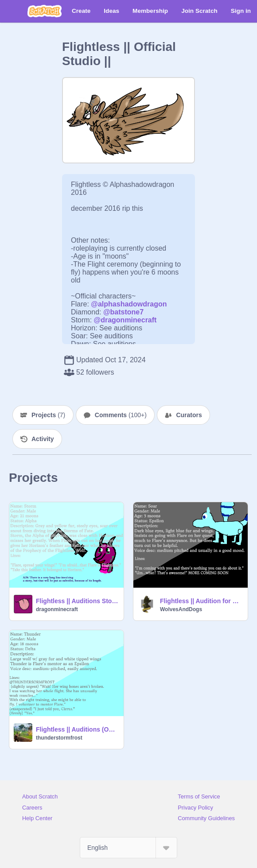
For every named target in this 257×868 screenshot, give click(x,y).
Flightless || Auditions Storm (77, 601)
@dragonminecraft (125, 320)
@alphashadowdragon (129, 304)
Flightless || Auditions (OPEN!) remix (77, 729)
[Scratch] (45, 11)
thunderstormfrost (59, 738)
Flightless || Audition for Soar (201, 601)
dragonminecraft (57, 609)
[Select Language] (128, 848)
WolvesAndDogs (181, 609)
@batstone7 (123, 312)
